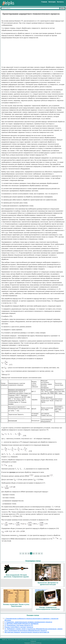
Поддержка (33, 641)
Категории (52, 2)
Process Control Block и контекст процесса (19, 627)
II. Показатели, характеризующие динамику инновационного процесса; (28, 622)
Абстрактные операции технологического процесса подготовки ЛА (27, 632)
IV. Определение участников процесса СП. (19, 625)
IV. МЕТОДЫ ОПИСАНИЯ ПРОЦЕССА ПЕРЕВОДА (21, 624)
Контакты (60, 2)
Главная (44, 2)
